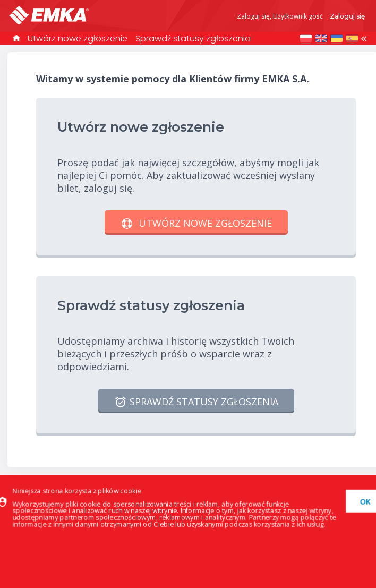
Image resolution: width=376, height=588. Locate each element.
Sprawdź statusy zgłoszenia (193, 39)
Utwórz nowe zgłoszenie (78, 39)
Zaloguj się (347, 16)
